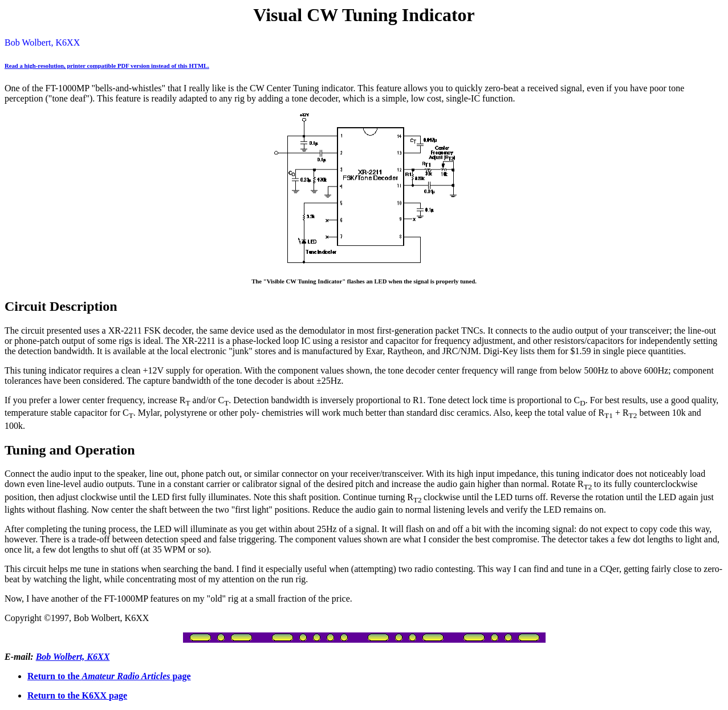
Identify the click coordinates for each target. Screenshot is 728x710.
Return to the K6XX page (77, 695)
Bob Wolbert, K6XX (73, 657)
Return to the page (109, 676)
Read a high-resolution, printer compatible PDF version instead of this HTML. (107, 66)
